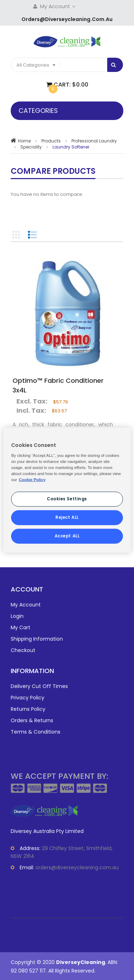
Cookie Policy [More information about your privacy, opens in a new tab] (32, 480)
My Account (58, 6)
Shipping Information (37, 639)
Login (17, 616)
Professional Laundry (94, 141)
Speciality (31, 147)
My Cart (21, 627)
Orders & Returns (32, 720)
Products (51, 141)
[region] (67, 490)
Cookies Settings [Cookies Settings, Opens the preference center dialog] (67, 499)
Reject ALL (67, 517)
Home (24, 141)
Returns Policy (28, 709)
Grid (16, 235)
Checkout (23, 650)
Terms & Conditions (36, 732)
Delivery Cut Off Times (39, 686)
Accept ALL (67, 536)
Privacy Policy (28, 698)
